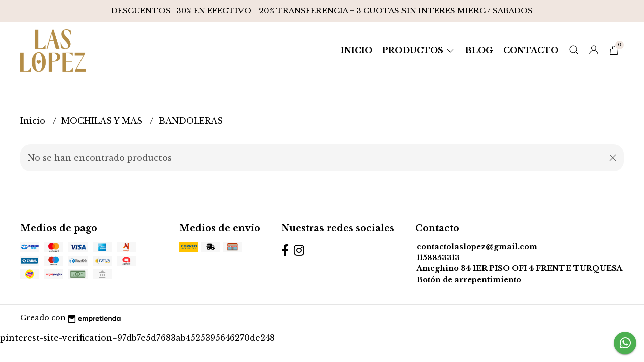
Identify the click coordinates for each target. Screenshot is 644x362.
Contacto (531, 50)
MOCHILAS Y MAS (103, 121)
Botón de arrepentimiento (469, 280)
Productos (419, 50)
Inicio (356, 50)
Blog (479, 50)
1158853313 (438, 258)
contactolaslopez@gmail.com (477, 247)
